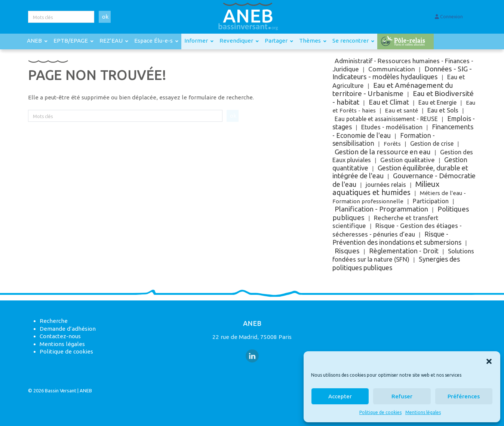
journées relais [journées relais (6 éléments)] (386, 185)
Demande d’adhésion (68, 329)
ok (105, 17)
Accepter (340, 396)
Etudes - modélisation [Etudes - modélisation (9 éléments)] (392, 127)
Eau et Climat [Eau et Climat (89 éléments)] (389, 102)
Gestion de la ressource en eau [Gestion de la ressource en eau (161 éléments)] (383, 152)
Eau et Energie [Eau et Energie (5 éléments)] (437, 102)
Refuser (402, 396)
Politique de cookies (380, 412)
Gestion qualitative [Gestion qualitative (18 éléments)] (408, 160)
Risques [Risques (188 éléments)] (347, 251)
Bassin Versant (61, 390)
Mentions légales (423, 412)
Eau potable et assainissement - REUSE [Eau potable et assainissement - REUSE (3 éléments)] (386, 119)
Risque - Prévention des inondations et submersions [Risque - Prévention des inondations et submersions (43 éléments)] (397, 238)
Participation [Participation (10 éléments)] (431, 201)
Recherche (54, 321)
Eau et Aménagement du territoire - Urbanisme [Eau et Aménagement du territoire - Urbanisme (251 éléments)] (393, 89)
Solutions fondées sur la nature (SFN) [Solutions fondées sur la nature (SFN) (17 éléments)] (403, 255)
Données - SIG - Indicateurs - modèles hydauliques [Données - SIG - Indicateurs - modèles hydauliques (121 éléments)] (402, 73)
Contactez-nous (60, 336)
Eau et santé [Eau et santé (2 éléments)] (402, 110)
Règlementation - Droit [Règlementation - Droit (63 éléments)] (404, 251)
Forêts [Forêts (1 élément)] (392, 144)
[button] (489, 361)
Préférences (464, 396)
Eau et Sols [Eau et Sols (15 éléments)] (443, 110)
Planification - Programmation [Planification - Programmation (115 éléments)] (381, 209)
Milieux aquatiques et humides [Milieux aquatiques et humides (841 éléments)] (386, 188)
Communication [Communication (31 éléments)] (392, 69)
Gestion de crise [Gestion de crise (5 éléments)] (432, 143)
